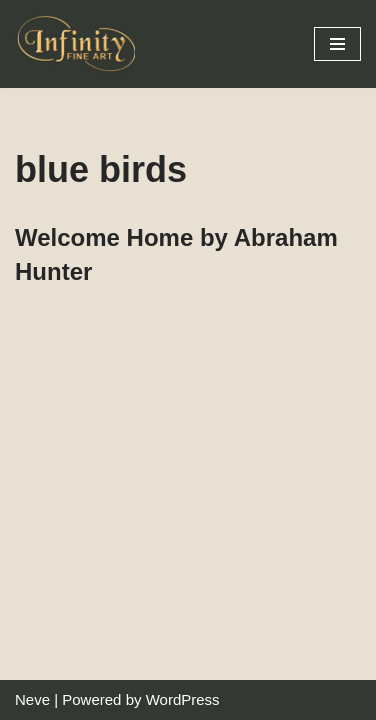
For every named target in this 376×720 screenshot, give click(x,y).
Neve (32, 699)
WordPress (183, 699)
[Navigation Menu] (337, 44)
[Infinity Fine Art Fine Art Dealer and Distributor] (80, 44)
